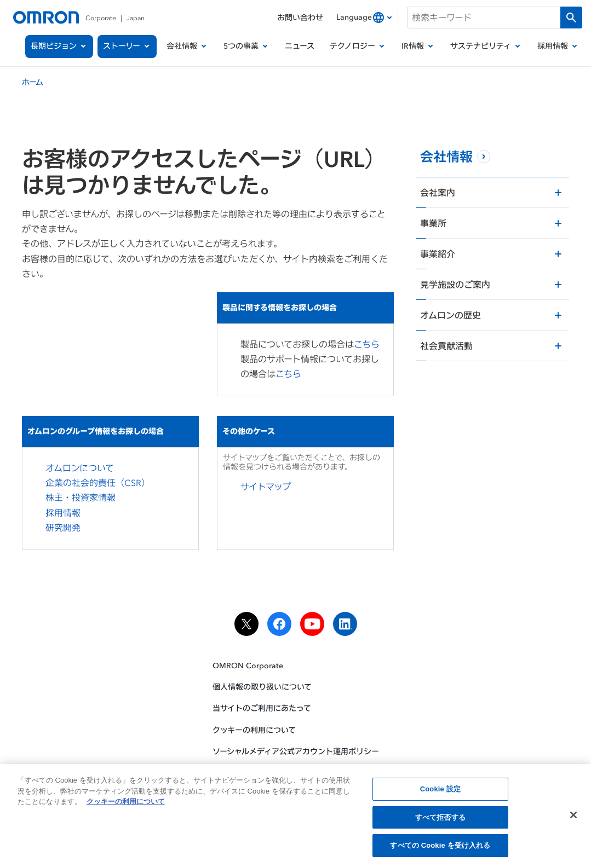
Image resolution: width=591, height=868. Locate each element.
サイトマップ (266, 487)
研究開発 (63, 528)
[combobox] (364, 18)
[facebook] (279, 624)
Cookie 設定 (440, 792)
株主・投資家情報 (81, 497)
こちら (367, 344)
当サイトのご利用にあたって (262, 708)
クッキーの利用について (254, 730)
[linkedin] (345, 624)
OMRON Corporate (248, 665)
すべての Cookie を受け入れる (440, 849)
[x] (246, 624)
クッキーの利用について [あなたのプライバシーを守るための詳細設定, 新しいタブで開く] (126, 804)
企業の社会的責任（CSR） (98, 483)
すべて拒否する (440, 820)
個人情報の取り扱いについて (262, 687)
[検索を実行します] (571, 18)
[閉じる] (573, 818)
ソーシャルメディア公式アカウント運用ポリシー (296, 751)
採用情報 (63, 513)
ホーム (33, 82)
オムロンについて (80, 468)
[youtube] (312, 624)
